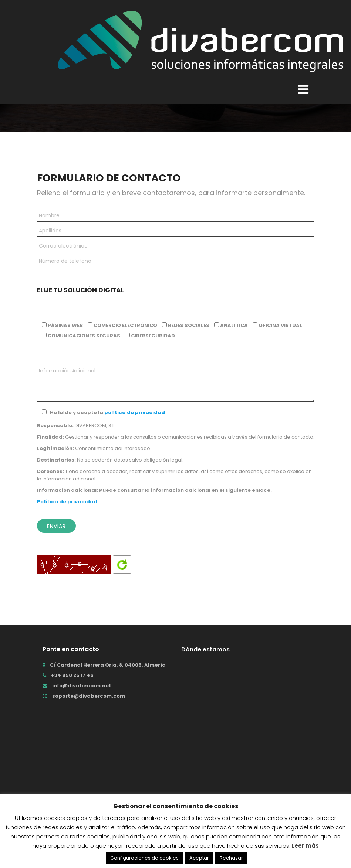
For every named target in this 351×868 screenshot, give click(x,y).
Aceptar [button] (199, 858)
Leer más (305, 846)
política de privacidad (135, 413)
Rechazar (231, 858)
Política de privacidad (67, 502)
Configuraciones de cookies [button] (144, 858)
